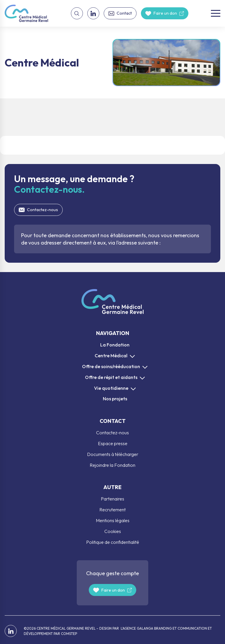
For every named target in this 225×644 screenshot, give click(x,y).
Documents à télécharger (113, 454)
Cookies (113, 531)
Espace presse (113, 443)
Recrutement (112, 510)
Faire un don (165, 13)
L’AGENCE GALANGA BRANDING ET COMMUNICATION (163, 628)
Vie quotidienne (111, 388)
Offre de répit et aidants (111, 377)
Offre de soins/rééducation (111, 366)
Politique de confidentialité (113, 542)
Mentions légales (113, 520)
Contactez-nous (42, 210)
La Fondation (115, 345)
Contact (124, 13)
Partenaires (112, 499)
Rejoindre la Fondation (112, 465)
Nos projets (115, 399)
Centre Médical (111, 356)
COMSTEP (69, 634)
